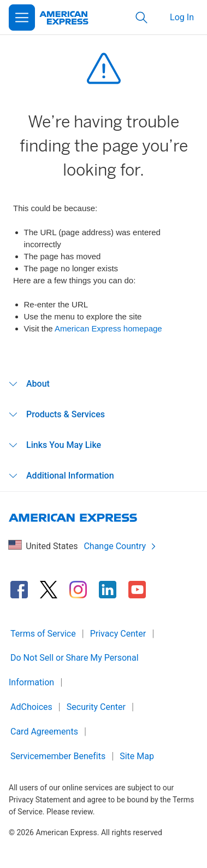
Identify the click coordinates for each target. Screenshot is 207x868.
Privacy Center (118, 634)
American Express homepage (108, 328)
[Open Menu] (22, 18)
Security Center (96, 707)
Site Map (137, 756)
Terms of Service (43, 634)
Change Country (120, 546)
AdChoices (31, 707)
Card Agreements (44, 732)
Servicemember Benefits (58, 756)
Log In (182, 17)
